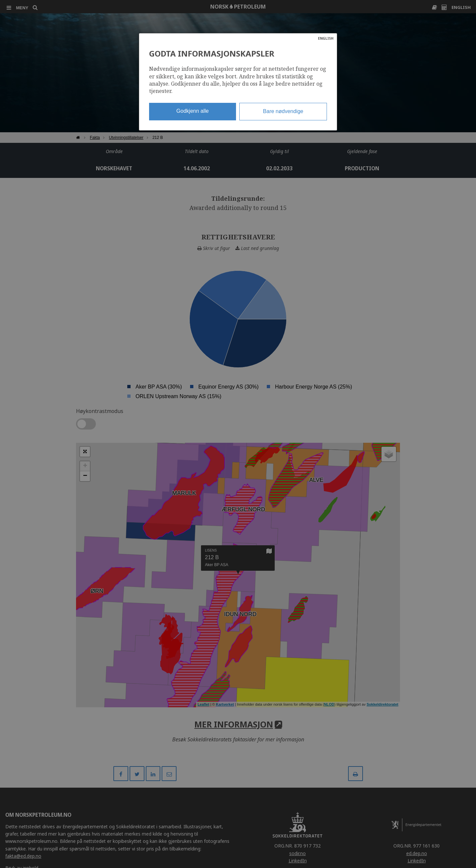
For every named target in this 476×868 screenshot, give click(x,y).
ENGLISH (326, 38)
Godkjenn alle (193, 111)
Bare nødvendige (283, 111)
